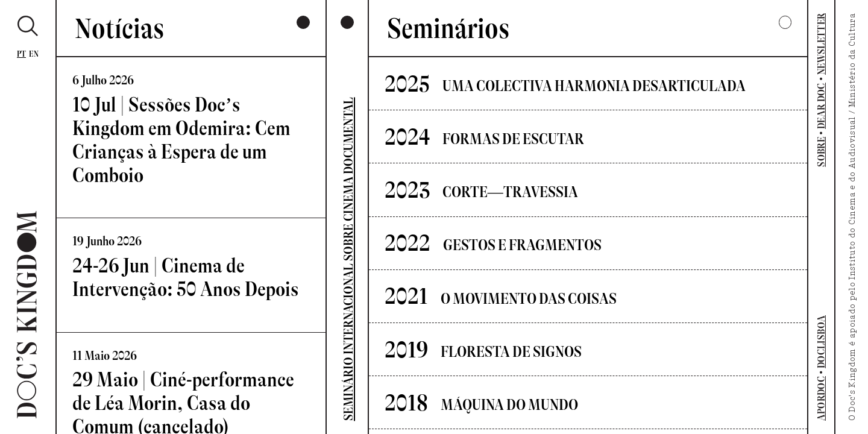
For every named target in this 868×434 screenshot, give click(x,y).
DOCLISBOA (821, 342)
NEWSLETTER (821, 44)
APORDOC (821, 398)
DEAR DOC (821, 106)
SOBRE (821, 152)
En (34, 54)
